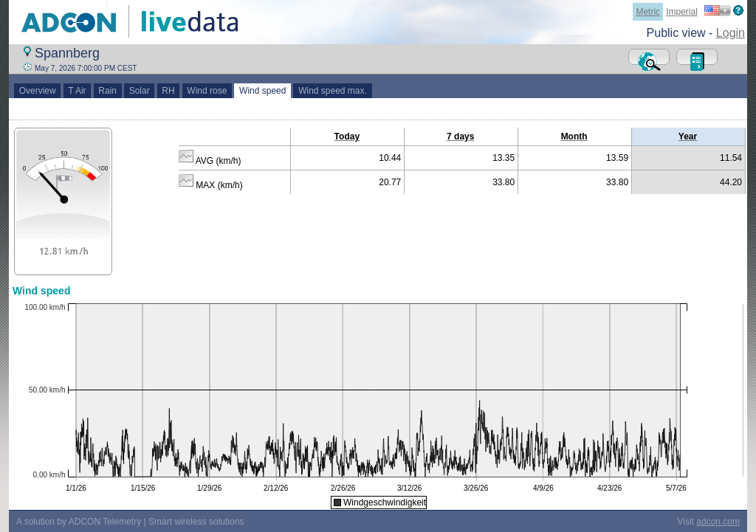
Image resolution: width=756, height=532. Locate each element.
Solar (139, 91)
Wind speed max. (332, 91)
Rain (108, 91)
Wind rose (207, 91)
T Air (78, 91)
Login (731, 33)
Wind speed (262, 91)
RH (169, 91)
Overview (37, 91)
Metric (648, 12)
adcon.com (718, 522)
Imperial (682, 12)
